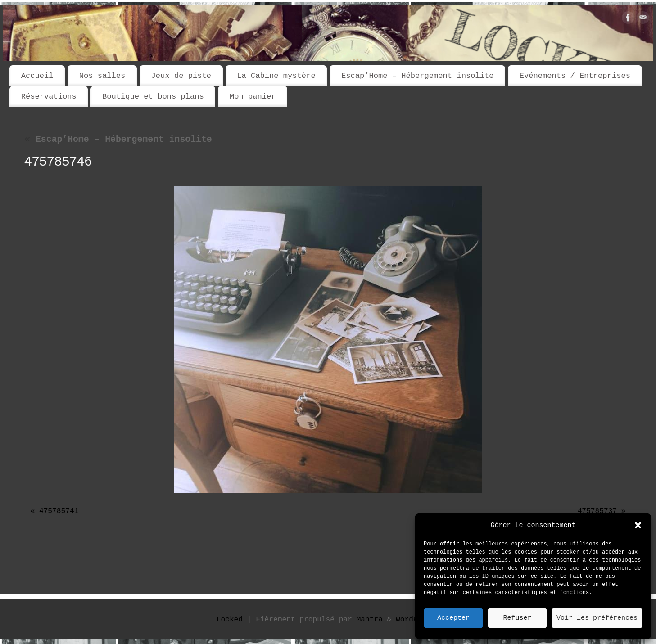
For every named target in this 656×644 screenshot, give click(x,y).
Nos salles (102, 76)
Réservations (49, 97)
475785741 (59, 511)
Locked (230, 620)
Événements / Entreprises (575, 76)
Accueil (37, 76)
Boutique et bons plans (153, 97)
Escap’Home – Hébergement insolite (417, 76)
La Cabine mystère (276, 76)
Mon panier (253, 97)
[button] (638, 525)
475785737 (597, 511)
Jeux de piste (181, 76)
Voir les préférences (597, 618)
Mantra (370, 620)
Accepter (453, 618)
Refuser (517, 618)
